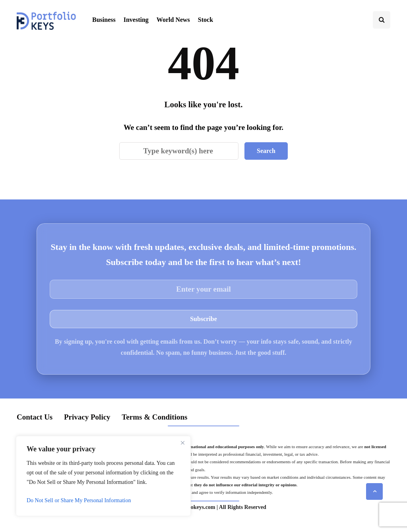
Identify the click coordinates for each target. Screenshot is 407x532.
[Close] (182, 443)
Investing (136, 20)
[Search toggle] (382, 20)
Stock (205, 20)
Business (104, 20)
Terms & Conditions (154, 417)
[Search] (179, 151)
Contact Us (35, 417)
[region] (103, 476)
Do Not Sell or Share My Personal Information (79, 500)
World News (173, 20)
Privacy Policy (87, 417)
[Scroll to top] (374, 491)
